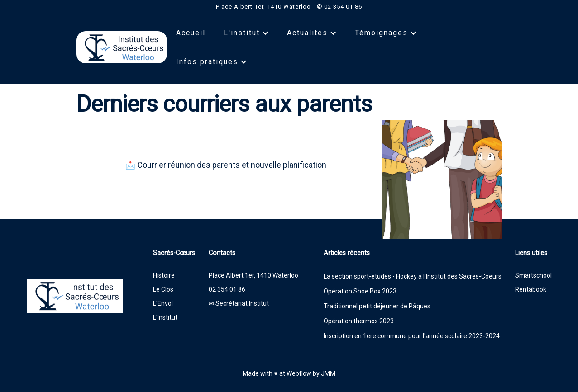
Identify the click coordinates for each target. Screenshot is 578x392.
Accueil (191, 33)
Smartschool (533, 275)
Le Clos (163, 289)
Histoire (164, 275)
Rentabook (531, 289)
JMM (328, 373)
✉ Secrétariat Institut (239, 303)
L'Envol (163, 303)
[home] (122, 47)
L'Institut (165, 317)
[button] (246, 33)
